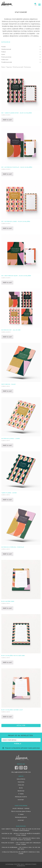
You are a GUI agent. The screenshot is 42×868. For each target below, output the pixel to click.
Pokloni (4, 52)
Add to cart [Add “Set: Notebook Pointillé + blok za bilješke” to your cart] (7, 174)
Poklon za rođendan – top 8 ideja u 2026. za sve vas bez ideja (21, 848)
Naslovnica (21, 779)
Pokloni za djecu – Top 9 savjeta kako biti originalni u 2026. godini (21, 844)
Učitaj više (21, 726)
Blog (21, 788)
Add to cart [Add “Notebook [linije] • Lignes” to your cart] (7, 445)
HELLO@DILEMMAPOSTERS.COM (21, 772)
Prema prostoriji (6, 57)
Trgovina (9, 67)
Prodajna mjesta (21, 797)
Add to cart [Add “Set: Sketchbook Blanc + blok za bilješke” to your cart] (7, 283)
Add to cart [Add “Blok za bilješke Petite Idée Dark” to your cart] (7, 662)
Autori (3, 54)
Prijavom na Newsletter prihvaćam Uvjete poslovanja (21, 748)
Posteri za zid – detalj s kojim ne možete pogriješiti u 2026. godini (21, 834)
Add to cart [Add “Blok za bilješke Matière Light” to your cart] (7, 717)
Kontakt (21, 800)
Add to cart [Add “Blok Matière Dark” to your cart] (7, 608)
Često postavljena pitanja (21, 812)
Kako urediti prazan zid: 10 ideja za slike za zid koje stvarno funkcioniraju (21, 830)
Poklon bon (5, 60)
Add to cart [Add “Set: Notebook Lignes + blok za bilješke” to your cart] (7, 228)
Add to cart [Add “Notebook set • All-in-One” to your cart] (7, 337)
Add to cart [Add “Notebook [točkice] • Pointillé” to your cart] (7, 554)
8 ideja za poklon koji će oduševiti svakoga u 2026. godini (21, 853)
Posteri (3, 47)
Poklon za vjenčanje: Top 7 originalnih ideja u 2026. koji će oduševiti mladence (21, 839)
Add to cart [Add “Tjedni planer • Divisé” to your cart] (7, 500)
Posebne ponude (7, 62)
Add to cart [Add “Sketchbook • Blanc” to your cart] (7, 391)
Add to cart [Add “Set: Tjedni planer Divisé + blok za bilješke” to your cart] (7, 120)
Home (3, 67)
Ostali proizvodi (18, 67)
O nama (21, 794)
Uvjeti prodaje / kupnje (21, 809)
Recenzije (21, 791)
